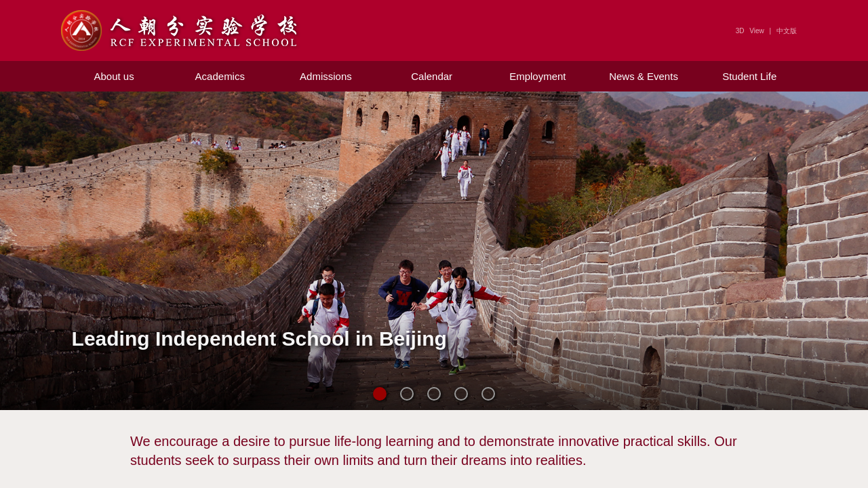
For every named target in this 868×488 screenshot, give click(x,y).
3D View (750, 31)
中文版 (787, 31)
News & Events (644, 76)
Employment (537, 76)
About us (114, 76)
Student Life (749, 76)
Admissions (326, 76)
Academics (220, 76)
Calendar (432, 76)
